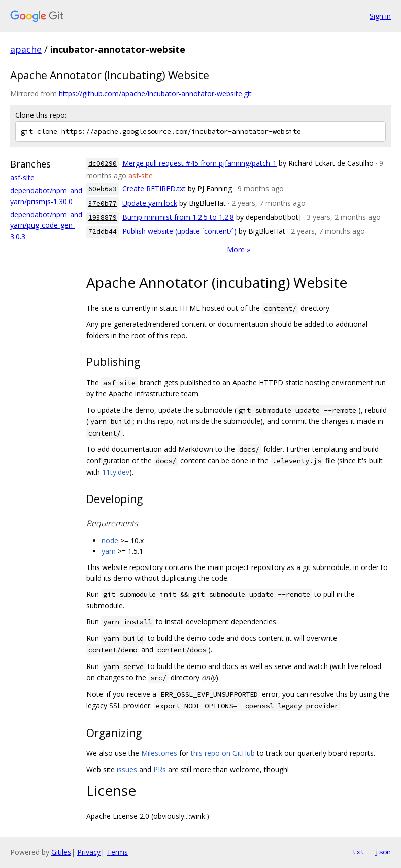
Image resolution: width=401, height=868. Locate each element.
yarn (109, 551)
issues (127, 769)
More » (239, 249)
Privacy (89, 852)
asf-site (22, 177)
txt (358, 852)
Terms (117, 852)
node (110, 540)
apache (26, 49)
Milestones (159, 753)
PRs (160, 769)
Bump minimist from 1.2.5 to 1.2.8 (178, 217)
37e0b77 (103, 203)
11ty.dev (116, 472)
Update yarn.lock (150, 203)
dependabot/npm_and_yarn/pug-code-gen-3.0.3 (48, 225)
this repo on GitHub (223, 753)
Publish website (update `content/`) (179, 231)
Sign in (380, 16)
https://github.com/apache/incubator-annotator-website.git (155, 94)
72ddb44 (103, 232)
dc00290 (103, 164)
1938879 (103, 218)
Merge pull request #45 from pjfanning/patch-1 (199, 163)
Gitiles (61, 852)
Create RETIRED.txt (154, 189)
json (383, 852)
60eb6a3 (103, 189)
